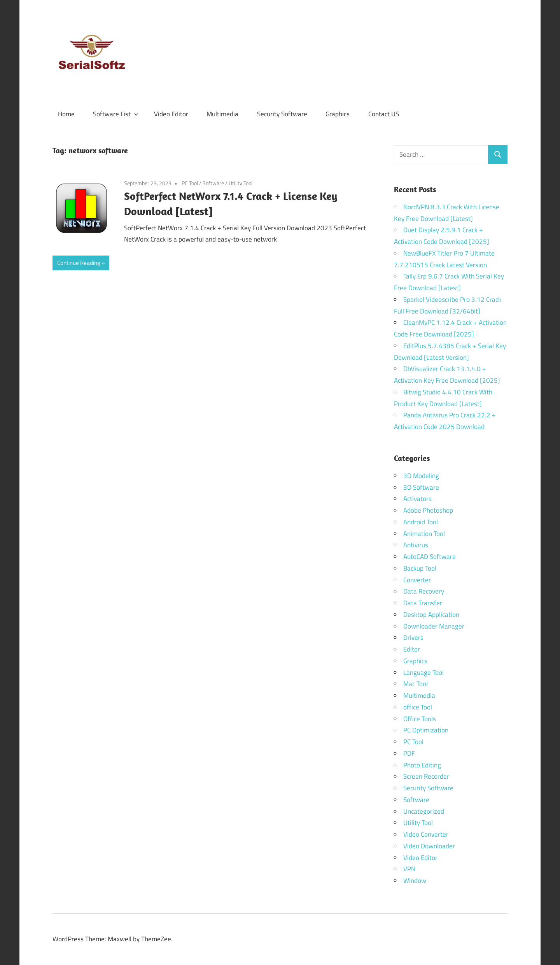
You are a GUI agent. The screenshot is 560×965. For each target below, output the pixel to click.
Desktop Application (431, 615)
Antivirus (416, 545)
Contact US (384, 114)
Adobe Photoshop (428, 510)
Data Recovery (424, 591)
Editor (412, 649)
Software (213, 183)
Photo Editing (422, 765)
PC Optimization (426, 730)
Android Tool (421, 522)
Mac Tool (416, 684)
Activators (417, 499)
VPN (409, 869)
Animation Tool (424, 534)
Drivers (413, 637)
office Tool (418, 707)
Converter (417, 580)
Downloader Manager (434, 626)
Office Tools (420, 719)
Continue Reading (79, 263)
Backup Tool (420, 568)
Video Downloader (429, 846)
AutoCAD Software (430, 557)
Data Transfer (423, 603)
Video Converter (426, 834)
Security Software (282, 114)
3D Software (421, 487)
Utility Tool (241, 183)
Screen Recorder (426, 776)
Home (66, 114)
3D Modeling (421, 476)
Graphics (338, 114)
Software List (116, 114)
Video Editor (171, 114)
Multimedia (222, 114)
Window (415, 881)
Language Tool (423, 673)
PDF (409, 753)
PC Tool (190, 183)
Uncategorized (424, 811)
